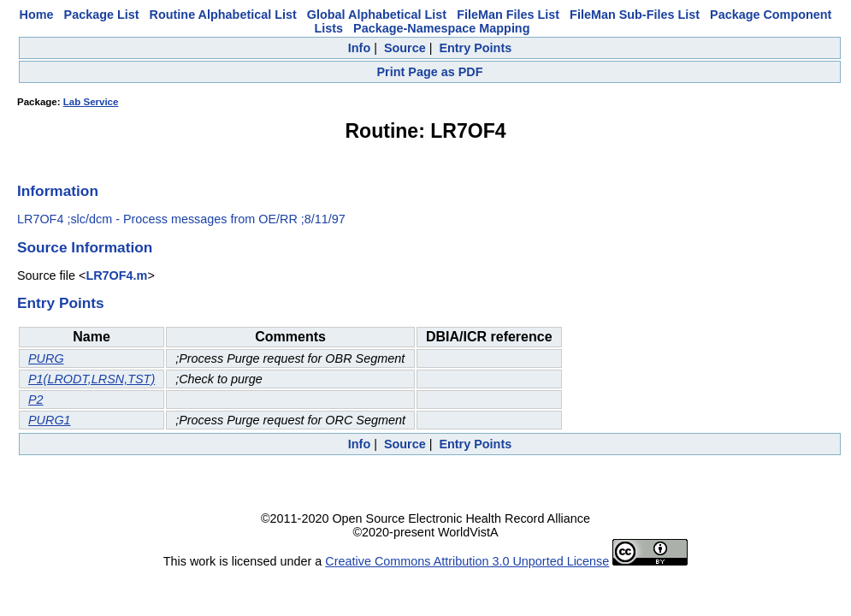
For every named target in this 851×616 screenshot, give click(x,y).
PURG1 (50, 420)
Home (37, 15)
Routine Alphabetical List (223, 15)
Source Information (85, 247)
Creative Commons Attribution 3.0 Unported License (467, 561)
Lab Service (91, 102)
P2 (36, 400)
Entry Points (475, 48)
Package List (102, 15)
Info (359, 48)
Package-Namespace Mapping (441, 28)
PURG (46, 358)
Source (405, 48)
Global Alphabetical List (377, 15)
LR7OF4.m (116, 275)
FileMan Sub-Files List (635, 15)
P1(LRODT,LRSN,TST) (92, 379)
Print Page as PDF (430, 72)
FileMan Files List (508, 15)
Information (58, 191)
